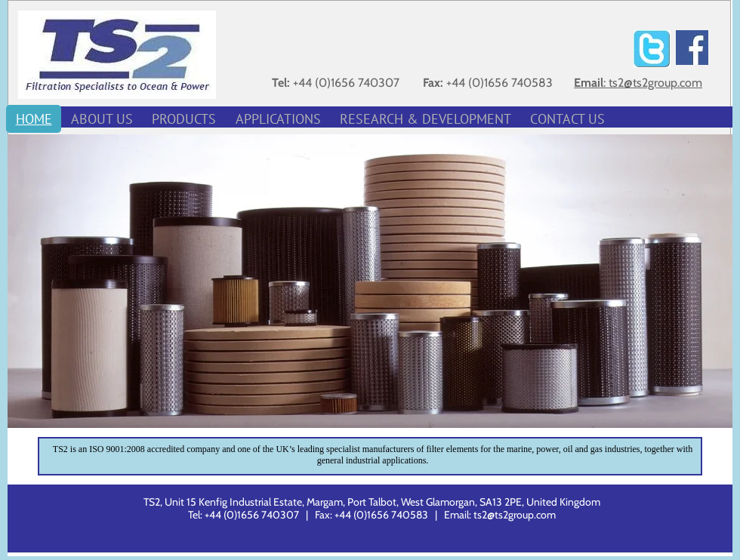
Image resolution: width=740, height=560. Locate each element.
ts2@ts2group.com (515, 515)
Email (589, 83)
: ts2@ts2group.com (653, 83)
